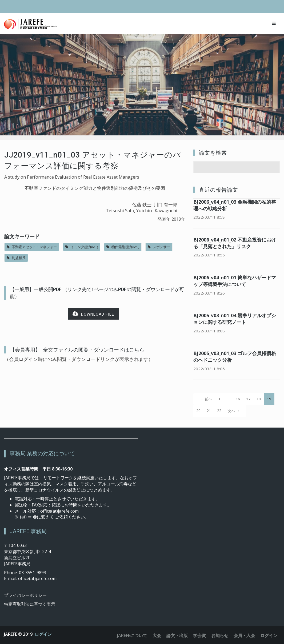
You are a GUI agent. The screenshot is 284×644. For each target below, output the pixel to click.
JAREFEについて (132, 635)
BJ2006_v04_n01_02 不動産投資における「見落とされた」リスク (235, 243)
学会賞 (199, 635)
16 (238, 399)
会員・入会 (244, 635)
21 (209, 411)
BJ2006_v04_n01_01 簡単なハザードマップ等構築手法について (235, 281)
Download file (93, 314)
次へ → (234, 411)
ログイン (43, 634)
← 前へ (206, 399)
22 (219, 411)
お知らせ (220, 635)
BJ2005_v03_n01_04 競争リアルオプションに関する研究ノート (235, 319)
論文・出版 (177, 635)
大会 (157, 635)
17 (248, 399)
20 (198, 411)
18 (259, 399)
